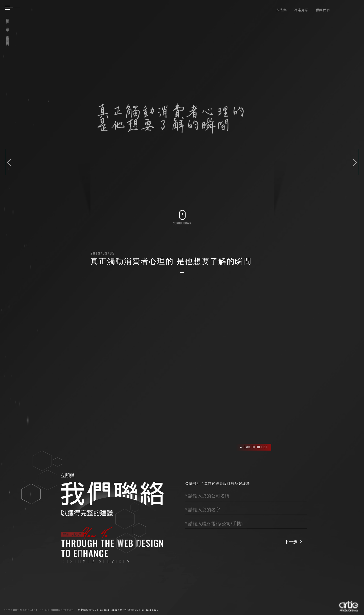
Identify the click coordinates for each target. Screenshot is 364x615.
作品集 (282, 10)
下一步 (291, 542)
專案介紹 (301, 10)
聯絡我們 (323, 10)
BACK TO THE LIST (254, 447)
